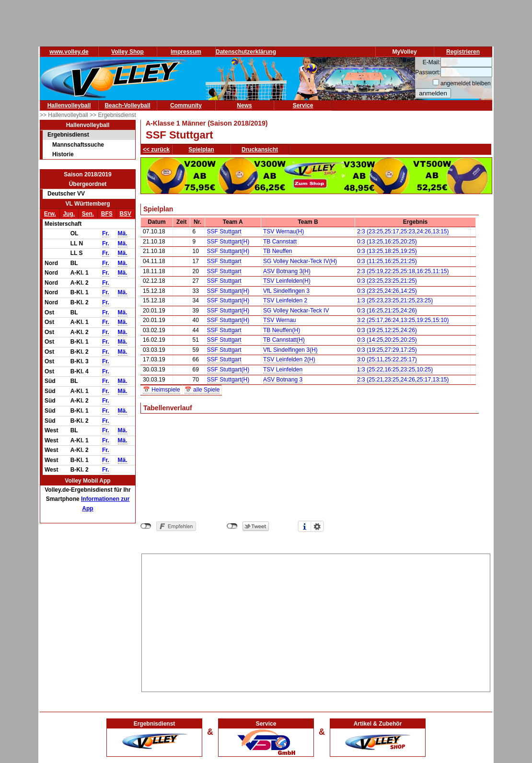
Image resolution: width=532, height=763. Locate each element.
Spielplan (201, 150)
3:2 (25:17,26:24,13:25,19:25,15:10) (403, 320)
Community (186, 105)
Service (303, 105)
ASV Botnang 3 (283, 380)
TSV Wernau (279, 320)
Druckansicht (260, 150)
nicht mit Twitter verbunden (232, 526)
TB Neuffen (278, 251)
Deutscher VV (66, 194)
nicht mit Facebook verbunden (146, 526)
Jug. (69, 214)
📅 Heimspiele (162, 390)
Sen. (88, 214)
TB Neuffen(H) (282, 330)
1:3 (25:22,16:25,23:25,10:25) (395, 370)
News (244, 105)
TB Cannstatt (280, 242)
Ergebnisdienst (68, 135)
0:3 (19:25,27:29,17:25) (387, 350)
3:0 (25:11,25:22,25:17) (387, 359)
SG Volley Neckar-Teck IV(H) (300, 261)
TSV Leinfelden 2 (285, 301)
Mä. (123, 233)
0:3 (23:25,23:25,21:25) (387, 281)
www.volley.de (69, 52)
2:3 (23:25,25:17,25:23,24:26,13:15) (403, 231)
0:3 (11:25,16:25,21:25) (387, 261)
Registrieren (463, 52)
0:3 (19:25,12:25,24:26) (387, 330)
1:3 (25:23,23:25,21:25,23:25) (395, 301)
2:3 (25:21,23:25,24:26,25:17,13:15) (403, 380)
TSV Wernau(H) (283, 231)
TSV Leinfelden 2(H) (289, 359)
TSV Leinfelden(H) (287, 281)
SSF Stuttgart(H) (228, 242)
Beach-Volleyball (127, 105)
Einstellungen (317, 526)
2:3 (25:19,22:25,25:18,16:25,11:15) (403, 271)
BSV (125, 214)
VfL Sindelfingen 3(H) (290, 350)
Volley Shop (127, 52)
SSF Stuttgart (224, 231)
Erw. (50, 214)
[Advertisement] (316, 621)
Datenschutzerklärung (246, 52)
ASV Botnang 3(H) (287, 271)
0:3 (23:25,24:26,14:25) (387, 291)
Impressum (186, 52)
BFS (107, 214)
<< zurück (156, 150)
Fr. (106, 233)
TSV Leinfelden (283, 370)
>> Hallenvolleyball (65, 115)
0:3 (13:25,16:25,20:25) (387, 242)
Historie (63, 154)
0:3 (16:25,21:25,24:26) (387, 311)
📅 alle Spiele (202, 390)
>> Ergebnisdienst (113, 115)
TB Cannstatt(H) (284, 340)
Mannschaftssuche (78, 145)
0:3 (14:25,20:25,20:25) (387, 340)
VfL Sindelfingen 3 (286, 291)
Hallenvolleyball (69, 105)
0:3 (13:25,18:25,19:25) (387, 251)
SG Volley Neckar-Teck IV (296, 311)
